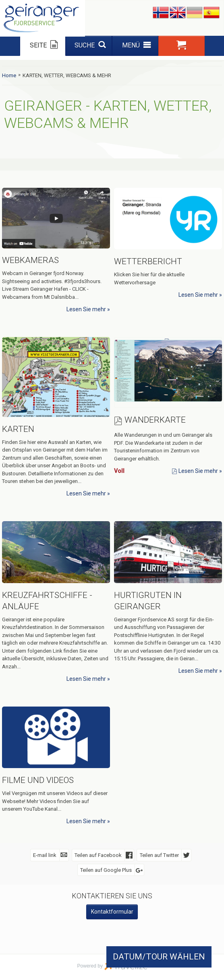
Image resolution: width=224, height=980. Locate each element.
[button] (181, 46)
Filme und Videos (38, 780)
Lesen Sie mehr (86, 309)
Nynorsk (161, 13)
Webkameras (30, 260)
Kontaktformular (112, 912)
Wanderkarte (155, 420)
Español (212, 13)
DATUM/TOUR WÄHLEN (159, 957)
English (178, 13)
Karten (18, 429)
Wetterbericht (148, 261)
